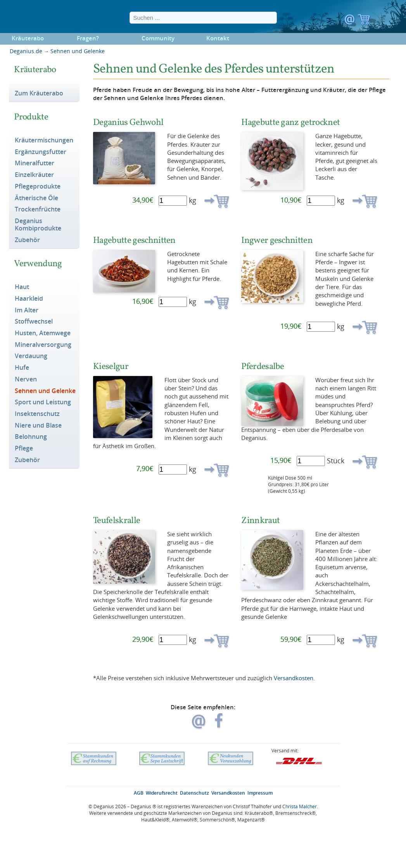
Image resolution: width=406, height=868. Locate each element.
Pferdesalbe (263, 366)
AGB (139, 793)
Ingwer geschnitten (277, 240)
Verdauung (31, 356)
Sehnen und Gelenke (78, 51)
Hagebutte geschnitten (134, 240)
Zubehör (27, 240)
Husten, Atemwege (43, 333)
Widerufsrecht (162, 793)
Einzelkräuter (34, 175)
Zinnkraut (260, 520)
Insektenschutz (37, 414)
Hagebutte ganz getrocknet (290, 122)
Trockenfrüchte (38, 210)
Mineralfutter (35, 163)
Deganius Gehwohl (128, 122)
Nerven (26, 379)
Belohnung (31, 437)
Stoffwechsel (34, 322)
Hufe (22, 368)
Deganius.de (26, 51)
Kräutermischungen (44, 140)
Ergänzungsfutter (41, 152)
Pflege (24, 449)
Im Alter (27, 310)
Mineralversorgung (43, 345)
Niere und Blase (38, 426)
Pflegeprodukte (38, 187)
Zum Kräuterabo (39, 94)
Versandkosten (294, 678)
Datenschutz (194, 793)
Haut (22, 287)
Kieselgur (111, 366)
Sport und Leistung (43, 402)
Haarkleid (29, 299)
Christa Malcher (300, 806)
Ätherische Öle (36, 198)
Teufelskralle (117, 520)
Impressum (260, 793)
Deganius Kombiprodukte (38, 225)
